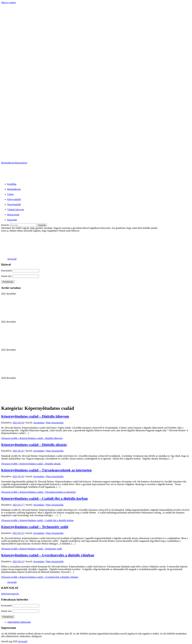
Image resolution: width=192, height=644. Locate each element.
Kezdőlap (12, 184)
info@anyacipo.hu (10, 594)
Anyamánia (39, 423)
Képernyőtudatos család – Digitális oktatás (34, 445)
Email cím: (7, 276)
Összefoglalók (14, 204)
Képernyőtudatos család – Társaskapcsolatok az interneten (46, 470)
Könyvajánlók (14, 199)
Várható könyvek (16, 210)
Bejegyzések (13, 215)
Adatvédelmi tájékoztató (19, 622)
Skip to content (8, 2)
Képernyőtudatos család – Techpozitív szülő (35, 527)
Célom (10, 194)
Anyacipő (12, 259)
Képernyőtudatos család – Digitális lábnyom (35, 416)
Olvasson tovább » (32, 438)
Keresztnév (7, 271)
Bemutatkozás (14, 189)
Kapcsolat (12, 220)
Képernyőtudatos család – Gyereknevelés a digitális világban (48, 555)
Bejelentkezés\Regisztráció (14, 163)
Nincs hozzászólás (55, 423)
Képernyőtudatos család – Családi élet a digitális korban (44, 498)
